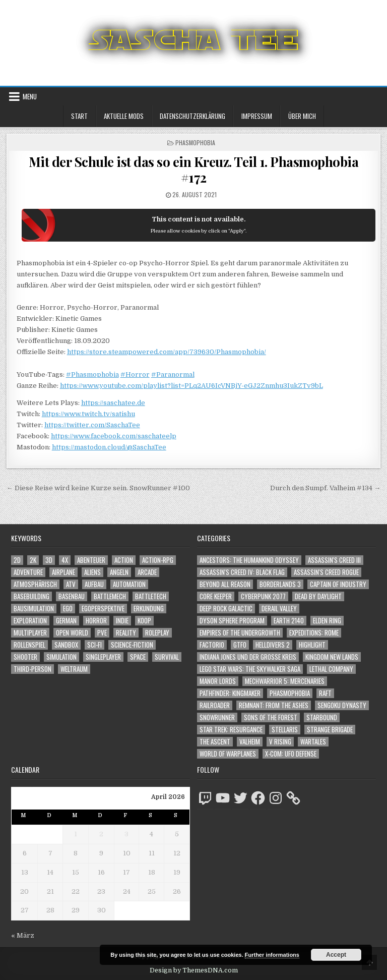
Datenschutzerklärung (192, 116)
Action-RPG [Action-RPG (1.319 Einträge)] (158, 560)
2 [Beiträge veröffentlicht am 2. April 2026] (101, 834)
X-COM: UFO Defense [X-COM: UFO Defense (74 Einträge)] (291, 754)
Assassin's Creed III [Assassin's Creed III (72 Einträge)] (334, 560)
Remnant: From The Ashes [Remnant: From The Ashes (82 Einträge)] (274, 705)
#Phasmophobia (92, 374)
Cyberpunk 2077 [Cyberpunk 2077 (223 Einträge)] (263, 596)
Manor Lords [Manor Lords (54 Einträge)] (218, 681)
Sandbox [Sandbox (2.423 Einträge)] (66, 645)
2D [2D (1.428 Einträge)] (17, 560)
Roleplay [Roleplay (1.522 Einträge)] (157, 633)
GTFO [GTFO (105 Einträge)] (240, 645)
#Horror (135, 374)
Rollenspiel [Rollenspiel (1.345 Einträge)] (29, 645)
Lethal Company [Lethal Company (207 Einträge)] (331, 669)
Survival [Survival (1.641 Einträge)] (167, 657)
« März (23, 935)
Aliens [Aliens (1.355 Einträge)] (92, 572)
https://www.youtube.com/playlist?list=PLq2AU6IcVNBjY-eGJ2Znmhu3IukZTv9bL (191, 386)
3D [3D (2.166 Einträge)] (49, 560)
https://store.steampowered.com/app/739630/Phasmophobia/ (167, 352)
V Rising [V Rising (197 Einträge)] (280, 742)
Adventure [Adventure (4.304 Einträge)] (28, 572)
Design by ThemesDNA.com (194, 970)
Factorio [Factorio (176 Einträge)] (212, 645)
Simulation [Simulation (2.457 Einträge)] (61, 657)
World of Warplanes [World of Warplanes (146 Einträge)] (228, 754)
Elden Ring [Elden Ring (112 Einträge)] (327, 621)
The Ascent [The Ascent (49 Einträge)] (215, 742)
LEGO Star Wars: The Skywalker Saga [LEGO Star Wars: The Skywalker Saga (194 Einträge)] (250, 669)
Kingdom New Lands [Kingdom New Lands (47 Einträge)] (332, 657)
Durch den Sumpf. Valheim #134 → (325, 488)
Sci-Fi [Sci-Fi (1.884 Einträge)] (94, 645)
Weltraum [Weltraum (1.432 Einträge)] (74, 669)
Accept (336, 955)
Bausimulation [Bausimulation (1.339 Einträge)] (34, 609)
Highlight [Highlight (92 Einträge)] (312, 645)
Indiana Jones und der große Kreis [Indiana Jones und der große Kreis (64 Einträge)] (248, 657)
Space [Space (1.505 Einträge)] (138, 657)
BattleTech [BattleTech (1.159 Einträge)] (151, 596)
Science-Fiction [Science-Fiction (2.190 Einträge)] (132, 645)
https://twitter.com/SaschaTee (92, 425)
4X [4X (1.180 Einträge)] (65, 560)
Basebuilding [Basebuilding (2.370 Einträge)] (31, 596)
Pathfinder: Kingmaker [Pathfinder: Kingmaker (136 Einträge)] (230, 693)
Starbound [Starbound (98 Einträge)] (322, 717)
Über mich (302, 116)
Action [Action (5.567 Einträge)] (124, 560)
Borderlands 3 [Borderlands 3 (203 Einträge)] (280, 584)
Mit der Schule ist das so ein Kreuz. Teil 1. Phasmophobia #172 (194, 169)
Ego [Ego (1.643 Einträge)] (68, 609)
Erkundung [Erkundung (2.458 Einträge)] (149, 609)
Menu (30, 96)
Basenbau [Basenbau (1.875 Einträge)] (72, 596)
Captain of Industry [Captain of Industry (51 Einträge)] (338, 584)
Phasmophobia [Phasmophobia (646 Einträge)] (290, 693)
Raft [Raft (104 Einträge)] (325, 693)
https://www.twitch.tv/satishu (88, 414)
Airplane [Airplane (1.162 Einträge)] (63, 572)
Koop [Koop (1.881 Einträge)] (144, 621)
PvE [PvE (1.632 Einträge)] (102, 633)
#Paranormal (173, 374)
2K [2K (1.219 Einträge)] (33, 560)
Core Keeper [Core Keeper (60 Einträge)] (216, 596)
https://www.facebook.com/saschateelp (114, 436)
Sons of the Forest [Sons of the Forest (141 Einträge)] (271, 717)
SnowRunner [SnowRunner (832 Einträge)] (217, 717)
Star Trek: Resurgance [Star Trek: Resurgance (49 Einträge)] (231, 730)
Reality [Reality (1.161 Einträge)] (126, 633)
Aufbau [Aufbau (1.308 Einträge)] (94, 584)
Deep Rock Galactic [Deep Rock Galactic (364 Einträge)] (226, 609)
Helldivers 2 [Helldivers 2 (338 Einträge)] (273, 645)
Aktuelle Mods (124, 116)
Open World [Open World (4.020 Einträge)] (72, 633)
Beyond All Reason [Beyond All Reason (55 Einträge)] (225, 584)
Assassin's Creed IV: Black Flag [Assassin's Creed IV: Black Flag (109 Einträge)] (242, 572)
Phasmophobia (195, 142)
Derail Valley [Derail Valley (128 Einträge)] (279, 609)
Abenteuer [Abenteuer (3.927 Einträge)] (91, 560)
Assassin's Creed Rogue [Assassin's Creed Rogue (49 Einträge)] (326, 572)
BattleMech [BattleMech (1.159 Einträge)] (110, 596)
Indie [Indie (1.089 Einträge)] (122, 621)
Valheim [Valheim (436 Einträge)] (250, 742)
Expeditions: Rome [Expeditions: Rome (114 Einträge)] (314, 633)
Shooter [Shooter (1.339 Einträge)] (25, 657)
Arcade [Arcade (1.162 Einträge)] (147, 572)
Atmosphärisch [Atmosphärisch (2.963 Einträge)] (35, 584)
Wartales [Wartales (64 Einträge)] (313, 742)
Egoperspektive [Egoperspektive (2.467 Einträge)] (103, 609)
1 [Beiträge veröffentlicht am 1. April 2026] (76, 834)
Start (79, 116)
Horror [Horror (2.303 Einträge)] (96, 621)
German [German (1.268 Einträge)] (66, 621)
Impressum (257, 116)
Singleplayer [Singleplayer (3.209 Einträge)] (103, 657)
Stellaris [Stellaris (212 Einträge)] (285, 730)
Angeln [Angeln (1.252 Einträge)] (119, 572)
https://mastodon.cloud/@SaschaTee (109, 447)
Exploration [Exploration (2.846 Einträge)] (30, 621)
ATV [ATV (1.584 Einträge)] (71, 584)
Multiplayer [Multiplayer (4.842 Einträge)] (30, 633)
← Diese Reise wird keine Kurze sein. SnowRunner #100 (98, 488)
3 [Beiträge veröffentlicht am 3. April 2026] (126, 834)
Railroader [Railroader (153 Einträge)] (215, 705)
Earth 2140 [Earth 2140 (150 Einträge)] (289, 621)
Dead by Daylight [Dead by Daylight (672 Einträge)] (318, 596)
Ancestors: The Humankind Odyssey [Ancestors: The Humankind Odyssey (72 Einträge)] (249, 560)
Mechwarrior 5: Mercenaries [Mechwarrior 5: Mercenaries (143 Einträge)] (285, 681)
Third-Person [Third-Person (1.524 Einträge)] (33, 669)
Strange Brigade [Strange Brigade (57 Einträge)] (330, 730)
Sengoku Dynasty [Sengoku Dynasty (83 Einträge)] (342, 705)
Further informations (272, 955)
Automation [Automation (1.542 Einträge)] (129, 584)
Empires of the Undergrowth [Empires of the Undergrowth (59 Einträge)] (240, 633)
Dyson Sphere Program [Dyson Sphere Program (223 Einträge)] (232, 621)
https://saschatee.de (113, 403)
